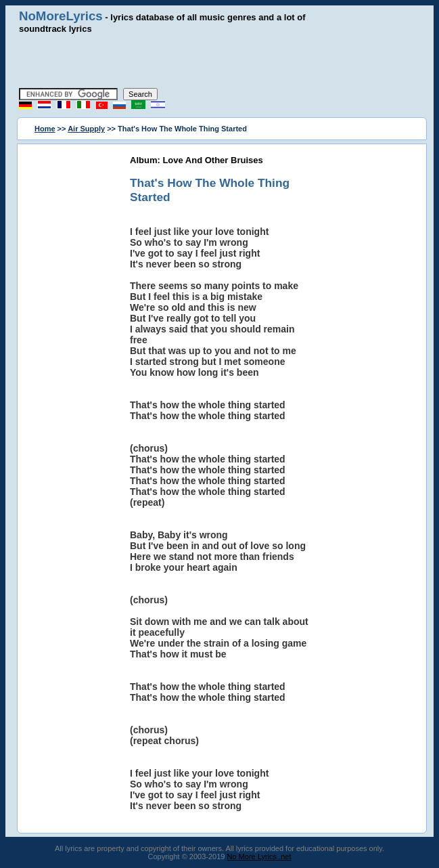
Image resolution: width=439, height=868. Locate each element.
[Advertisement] (220, 61)
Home (45, 129)
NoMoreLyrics (61, 16)
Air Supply (86, 129)
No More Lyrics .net (259, 856)
